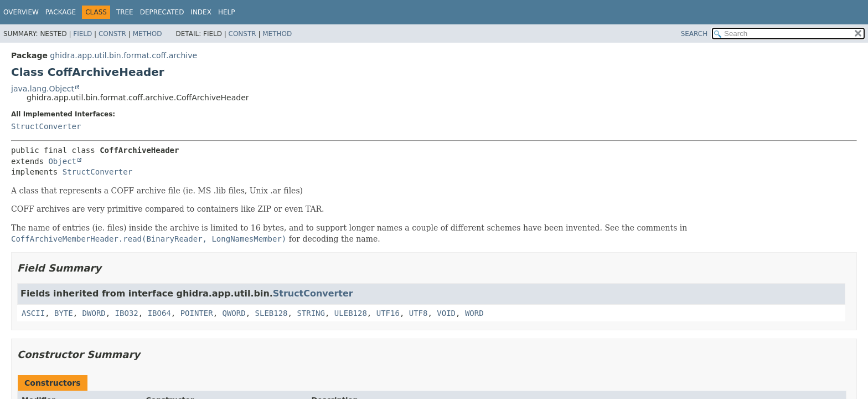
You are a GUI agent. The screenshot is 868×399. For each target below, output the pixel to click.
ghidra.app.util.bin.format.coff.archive (123, 55)
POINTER (197, 313)
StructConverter (46, 126)
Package (61, 12)
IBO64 (159, 313)
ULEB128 (351, 313)
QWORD (234, 313)
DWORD (94, 313)
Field (82, 34)
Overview (21, 12)
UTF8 (418, 313)
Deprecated (162, 12)
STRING (311, 313)
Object (62, 161)
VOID (446, 313)
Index (201, 12)
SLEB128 (272, 313)
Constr (112, 34)
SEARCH (694, 34)
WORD (474, 313)
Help (227, 12)
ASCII (33, 313)
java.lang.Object (43, 89)
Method (148, 34)
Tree (125, 12)
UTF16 (388, 313)
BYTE (64, 313)
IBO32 (127, 313)
